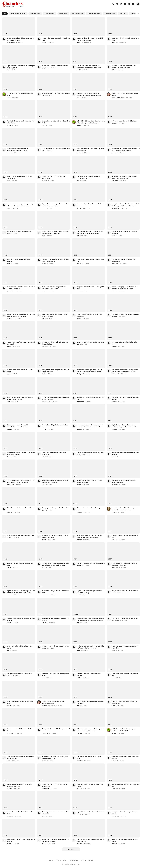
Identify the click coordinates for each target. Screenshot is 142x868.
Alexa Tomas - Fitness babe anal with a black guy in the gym (91, 840)
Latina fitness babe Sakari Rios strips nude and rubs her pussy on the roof (125, 509)
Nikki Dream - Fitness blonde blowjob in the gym (125, 675)
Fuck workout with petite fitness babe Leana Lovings (56, 426)
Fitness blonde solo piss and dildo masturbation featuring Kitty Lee (17, 150)
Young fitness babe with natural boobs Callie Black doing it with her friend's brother (125, 205)
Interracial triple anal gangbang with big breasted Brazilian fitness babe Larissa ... (90, 371)
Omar (43, 236)
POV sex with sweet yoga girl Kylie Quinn (124, 121)
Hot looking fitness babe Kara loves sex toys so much (56, 619)
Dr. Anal (44, 42)
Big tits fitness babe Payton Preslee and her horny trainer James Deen (55, 205)
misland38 (114, 123)
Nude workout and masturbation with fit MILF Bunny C (91, 398)
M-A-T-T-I (79, 263)
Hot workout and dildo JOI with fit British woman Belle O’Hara (89, 481)
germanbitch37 (11, 42)
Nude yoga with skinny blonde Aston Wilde (55, 508)
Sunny (113, 236)
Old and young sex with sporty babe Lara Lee (56, 93)
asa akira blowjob (78, 14)
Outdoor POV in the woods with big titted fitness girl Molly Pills (20, 785)
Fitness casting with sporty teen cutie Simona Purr (91, 205)
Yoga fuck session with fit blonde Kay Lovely (90, 453)
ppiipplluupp (45, 68)
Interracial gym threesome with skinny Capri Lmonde (125, 454)
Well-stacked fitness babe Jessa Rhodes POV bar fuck (21, 619)
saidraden (79, 540)
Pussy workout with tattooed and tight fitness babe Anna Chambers (21, 454)
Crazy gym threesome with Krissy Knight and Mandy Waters (91, 150)
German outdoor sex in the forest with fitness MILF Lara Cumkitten (21, 288)
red (43, 567)
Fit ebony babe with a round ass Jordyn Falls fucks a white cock (56, 398)
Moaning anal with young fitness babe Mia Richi (20, 564)
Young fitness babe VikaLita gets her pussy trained (125, 813)
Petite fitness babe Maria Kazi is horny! (19, 232)
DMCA (65, 860)
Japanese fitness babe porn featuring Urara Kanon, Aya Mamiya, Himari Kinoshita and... (90, 619)
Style (8, 70)
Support (52, 860)
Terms (59, 860)
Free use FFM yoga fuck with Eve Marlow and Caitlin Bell (21, 343)
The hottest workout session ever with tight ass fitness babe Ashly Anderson (90, 647)
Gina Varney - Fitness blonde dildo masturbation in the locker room (18, 426)
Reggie (78, 650)
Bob (78, 98)
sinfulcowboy (10, 733)
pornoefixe (10, 153)
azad (43, 96)
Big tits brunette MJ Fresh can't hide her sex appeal (21, 702)
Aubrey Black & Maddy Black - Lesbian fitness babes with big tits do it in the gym (91, 122)
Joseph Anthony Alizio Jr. (118, 98)
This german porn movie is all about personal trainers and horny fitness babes (91, 730)
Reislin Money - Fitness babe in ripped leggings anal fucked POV (123, 730)
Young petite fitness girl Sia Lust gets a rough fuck (56, 730)
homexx (44, 263)
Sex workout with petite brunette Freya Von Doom (55, 675)
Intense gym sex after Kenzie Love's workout (56, 66)
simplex (9, 125)
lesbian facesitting (94, 14)
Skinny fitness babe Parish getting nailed (20, 674)
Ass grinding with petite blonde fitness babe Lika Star (125, 398)
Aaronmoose (115, 42)
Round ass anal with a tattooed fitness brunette (89, 675)
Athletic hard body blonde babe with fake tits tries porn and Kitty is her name (21, 315)
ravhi (8, 181)
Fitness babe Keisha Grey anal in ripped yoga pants (56, 39)
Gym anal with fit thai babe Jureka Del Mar (125, 618)
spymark (9, 374)
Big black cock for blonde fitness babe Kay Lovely (125, 94)
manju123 (44, 540)
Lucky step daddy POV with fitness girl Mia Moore (90, 785)
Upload (91, 860)
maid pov (123, 14)
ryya (78, 181)
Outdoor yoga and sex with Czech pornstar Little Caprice (55, 813)
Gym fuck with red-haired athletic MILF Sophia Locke (124, 260)
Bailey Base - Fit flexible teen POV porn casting (89, 758)
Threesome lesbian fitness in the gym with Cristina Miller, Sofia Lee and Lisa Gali (125, 371)
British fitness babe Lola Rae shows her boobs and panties (124, 481)
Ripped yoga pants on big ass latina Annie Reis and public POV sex (20, 398)
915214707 (115, 181)
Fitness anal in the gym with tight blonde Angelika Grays (54, 785)
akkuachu (114, 429)
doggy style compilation (18, 14)
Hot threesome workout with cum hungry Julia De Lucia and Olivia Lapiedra (89, 536)
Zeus (78, 291)
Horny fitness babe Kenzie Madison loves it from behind (125, 647)
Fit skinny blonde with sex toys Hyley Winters (56, 149)
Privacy (84, 860)
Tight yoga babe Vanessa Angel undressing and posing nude (20, 758)
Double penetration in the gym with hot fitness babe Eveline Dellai (54, 288)
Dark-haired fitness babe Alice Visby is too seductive (125, 233)
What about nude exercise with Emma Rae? (20, 536)
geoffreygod (45, 346)
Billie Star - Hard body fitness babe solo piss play (21, 509)
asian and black (50, 14)
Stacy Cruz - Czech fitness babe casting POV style (90, 288)
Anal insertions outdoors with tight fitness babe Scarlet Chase (55, 536)
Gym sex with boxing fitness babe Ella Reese (125, 314)
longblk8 (114, 761)
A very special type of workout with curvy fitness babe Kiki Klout (124, 564)
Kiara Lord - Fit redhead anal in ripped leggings (19, 260)
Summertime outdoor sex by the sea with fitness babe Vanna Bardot (124, 177)
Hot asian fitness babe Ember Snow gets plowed (89, 509)
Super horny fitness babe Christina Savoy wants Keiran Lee (55, 315)
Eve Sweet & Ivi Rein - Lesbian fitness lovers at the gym (90, 260)
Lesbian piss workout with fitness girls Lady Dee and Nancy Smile (20, 39)
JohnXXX (44, 429)
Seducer (9, 98)
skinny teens (63, 14)
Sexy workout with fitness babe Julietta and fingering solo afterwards (55, 481)
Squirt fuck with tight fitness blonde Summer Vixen (125, 39)
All (5, 14)
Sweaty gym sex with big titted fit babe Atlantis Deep (54, 454)
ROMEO (79, 70)
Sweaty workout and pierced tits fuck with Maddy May (90, 315)
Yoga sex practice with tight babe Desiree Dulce (20, 730)
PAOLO (44, 151)
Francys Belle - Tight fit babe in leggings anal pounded (21, 840)
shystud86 (10, 319)
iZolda (43, 816)
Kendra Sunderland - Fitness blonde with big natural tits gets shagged (90, 39)
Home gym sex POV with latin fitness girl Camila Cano (124, 702)
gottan (44, 678)
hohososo (114, 153)
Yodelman (44, 181)
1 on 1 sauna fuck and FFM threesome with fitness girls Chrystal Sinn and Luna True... (90, 426)
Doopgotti (10, 346)
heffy (78, 344)
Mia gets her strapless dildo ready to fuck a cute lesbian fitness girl (55, 840)
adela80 (9, 761)
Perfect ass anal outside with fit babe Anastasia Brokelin (53, 702)
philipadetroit (115, 374)
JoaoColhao (80, 42)
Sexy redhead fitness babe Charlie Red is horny (124, 343)
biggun (113, 650)
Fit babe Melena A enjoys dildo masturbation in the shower (21, 122)
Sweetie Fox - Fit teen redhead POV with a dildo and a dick (55, 343)
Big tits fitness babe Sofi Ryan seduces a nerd (91, 812)
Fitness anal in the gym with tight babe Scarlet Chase (54, 177)
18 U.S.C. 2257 (74, 860)
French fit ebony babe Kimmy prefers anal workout (125, 840)
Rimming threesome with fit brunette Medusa (91, 563)
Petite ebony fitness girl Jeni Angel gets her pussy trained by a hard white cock (21, 481)
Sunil (43, 208)
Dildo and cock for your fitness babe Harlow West (55, 592)
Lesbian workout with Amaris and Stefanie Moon (20, 94)
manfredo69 (80, 153)
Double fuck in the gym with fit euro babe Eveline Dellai (20, 177)
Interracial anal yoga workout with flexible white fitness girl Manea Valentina (125, 288)
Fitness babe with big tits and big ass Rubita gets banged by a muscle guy (56, 233)
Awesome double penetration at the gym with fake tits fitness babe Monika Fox (126, 150)
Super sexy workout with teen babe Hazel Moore (20, 647)
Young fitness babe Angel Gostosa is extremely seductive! (88, 177)
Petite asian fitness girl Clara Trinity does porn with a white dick (55, 758)
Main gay (114, 70)
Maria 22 (79, 319)
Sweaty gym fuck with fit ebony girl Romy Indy (56, 646)
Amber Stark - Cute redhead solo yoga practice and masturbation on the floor (89, 67)
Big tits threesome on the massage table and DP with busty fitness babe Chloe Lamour (21, 592)
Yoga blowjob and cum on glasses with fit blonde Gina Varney (89, 592)
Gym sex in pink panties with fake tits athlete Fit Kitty (56, 122)
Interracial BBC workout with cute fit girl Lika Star (125, 785)
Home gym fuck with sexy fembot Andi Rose (90, 342)
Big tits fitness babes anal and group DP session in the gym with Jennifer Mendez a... (125, 426)
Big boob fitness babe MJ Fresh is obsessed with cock (125, 758)
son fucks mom (35, 14)
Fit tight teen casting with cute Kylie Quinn (125, 591)
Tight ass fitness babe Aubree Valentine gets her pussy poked (21, 67)
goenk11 (9, 706)
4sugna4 (9, 788)
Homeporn (114, 512)
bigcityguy (79, 374)
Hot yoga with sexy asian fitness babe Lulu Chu (125, 536)
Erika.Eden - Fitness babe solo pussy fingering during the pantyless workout (89, 94)
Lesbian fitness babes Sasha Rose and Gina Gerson (20, 813)
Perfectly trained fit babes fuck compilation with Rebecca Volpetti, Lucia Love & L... (55, 564)
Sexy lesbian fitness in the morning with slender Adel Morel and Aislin (124, 67)
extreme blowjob (110, 14)
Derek (8, 208)
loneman (44, 648)
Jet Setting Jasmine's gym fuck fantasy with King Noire (90, 702)
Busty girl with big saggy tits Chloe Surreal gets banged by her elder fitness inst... (90, 233)
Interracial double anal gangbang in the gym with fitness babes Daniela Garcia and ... (21, 205)
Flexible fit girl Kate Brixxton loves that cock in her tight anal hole (55, 260)
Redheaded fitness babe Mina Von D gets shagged (20, 371)
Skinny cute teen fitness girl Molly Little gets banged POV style (56, 371)
